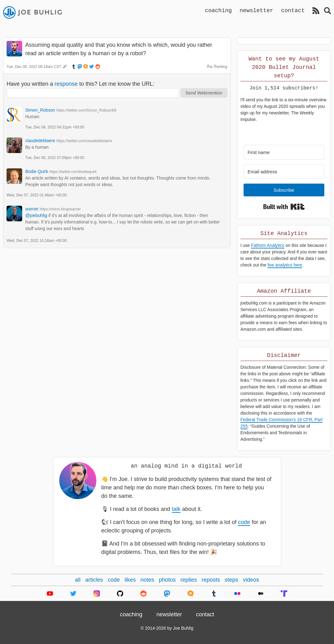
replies (189, 580)
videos (251, 580)
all (78, 580)
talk (176, 509)
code (244, 522)
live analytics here (285, 265)
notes (147, 580)
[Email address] (284, 172)
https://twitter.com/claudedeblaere (84, 141)
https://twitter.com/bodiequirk (73, 172)
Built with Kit (284, 207)
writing (222, 67)
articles (94, 580)
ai (211, 67)
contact (293, 10)
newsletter (256, 10)
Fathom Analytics (268, 245)
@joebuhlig (36, 215)
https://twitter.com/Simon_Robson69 (86, 110)
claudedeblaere (40, 141)
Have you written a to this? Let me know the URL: (80, 84)
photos (167, 580)
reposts (211, 580)
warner (32, 209)
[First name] (284, 152)
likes (130, 580)
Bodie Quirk (37, 171)
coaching (218, 10)
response (66, 84)
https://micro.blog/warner (60, 209)
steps (232, 580)
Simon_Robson (40, 110)
